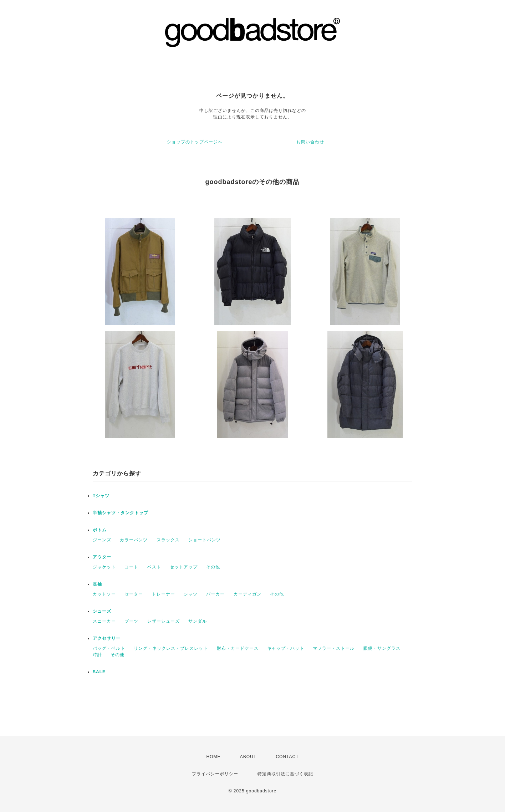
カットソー (104, 594)
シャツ (191, 594)
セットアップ (184, 567)
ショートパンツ (205, 540)
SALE (99, 672)
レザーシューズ (164, 621)
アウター (102, 557)
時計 (97, 655)
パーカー (215, 594)
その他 (213, 567)
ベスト (154, 567)
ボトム (100, 530)
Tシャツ (101, 496)
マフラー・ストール (334, 648)
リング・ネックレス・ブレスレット (171, 648)
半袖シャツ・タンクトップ (121, 513)
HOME (213, 757)
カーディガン (248, 594)
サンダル (198, 621)
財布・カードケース (238, 648)
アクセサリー (107, 638)
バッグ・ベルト (109, 648)
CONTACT (287, 757)
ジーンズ (102, 540)
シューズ (102, 611)
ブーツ (131, 621)
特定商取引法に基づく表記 (285, 774)
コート (131, 567)
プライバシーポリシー (215, 774)
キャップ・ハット (286, 648)
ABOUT (248, 757)
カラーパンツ (134, 540)
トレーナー (164, 594)
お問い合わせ (310, 142)
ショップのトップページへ (195, 142)
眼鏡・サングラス (382, 648)
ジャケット (104, 567)
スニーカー (104, 621)
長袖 (97, 584)
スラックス (168, 540)
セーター (134, 594)
